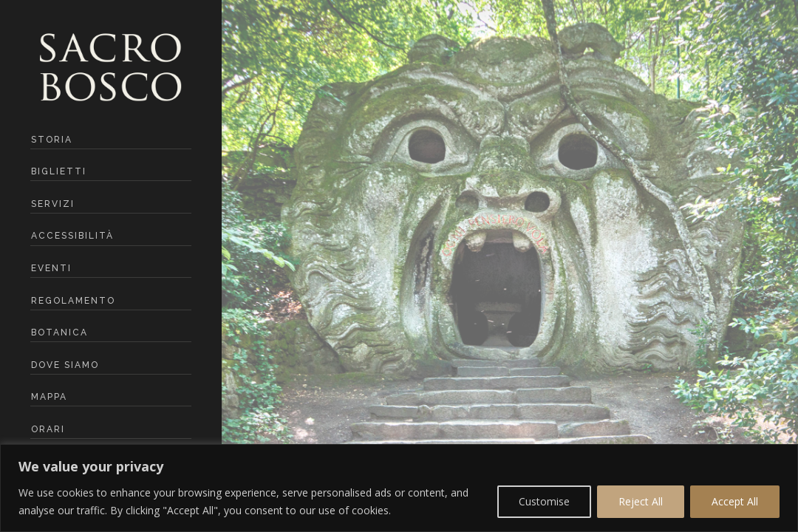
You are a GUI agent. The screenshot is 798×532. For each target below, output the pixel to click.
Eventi (51, 268)
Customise (544, 501)
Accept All (735, 501)
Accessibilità (72, 236)
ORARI (48, 429)
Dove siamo (65, 365)
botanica (59, 332)
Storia (52, 140)
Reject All (641, 501)
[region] (399, 488)
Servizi (53, 204)
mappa (49, 397)
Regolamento (73, 301)
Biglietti (59, 171)
